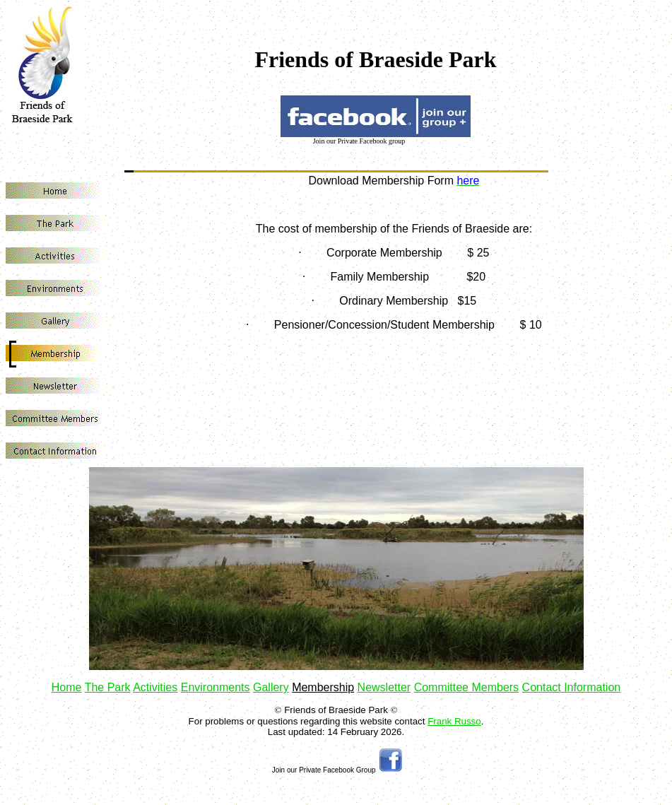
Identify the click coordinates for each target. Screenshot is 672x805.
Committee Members (466, 687)
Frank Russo (454, 721)
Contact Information (572, 687)
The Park (108, 687)
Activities (155, 687)
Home (67, 687)
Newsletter (384, 687)
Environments (216, 687)
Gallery (271, 687)
